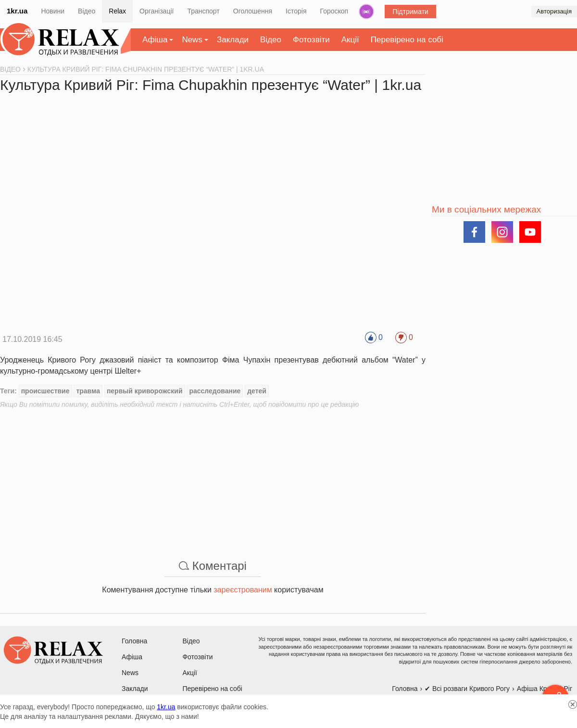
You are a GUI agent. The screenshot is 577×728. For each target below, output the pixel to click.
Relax (117, 11)
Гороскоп (334, 11)
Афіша (155, 40)
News (192, 40)
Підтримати (410, 12)
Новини (53, 11)
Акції (350, 40)
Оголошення (253, 11)
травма (88, 391)
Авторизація (554, 11)
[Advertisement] (213, 477)
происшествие (45, 391)
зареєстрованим (243, 590)
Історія (296, 11)
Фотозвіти (311, 40)
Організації (157, 11)
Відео (87, 11)
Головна (134, 641)
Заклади (233, 40)
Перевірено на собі (407, 40)
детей (257, 391)
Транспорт (203, 11)
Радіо (366, 12)
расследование (215, 391)
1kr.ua (17, 11)
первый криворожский (145, 391)
